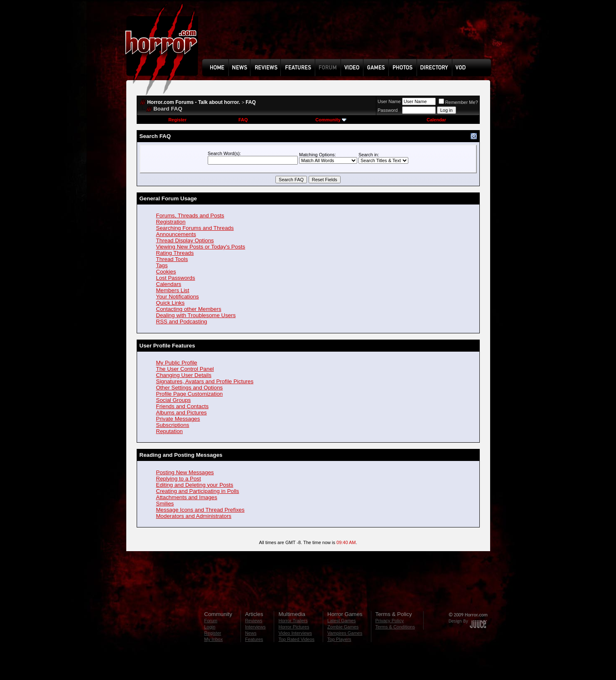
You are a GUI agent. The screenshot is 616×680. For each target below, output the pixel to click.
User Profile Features (167, 346)
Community (331, 120)
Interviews (255, 627)
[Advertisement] (349, 36)
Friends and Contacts (183, 406)
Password (388, 110)
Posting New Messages (185, 472)
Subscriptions (173, 425)
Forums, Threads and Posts (190, 216)
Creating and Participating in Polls (198, 491)
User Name (389, 101)
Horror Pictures (294, 627)
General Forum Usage (168, 198)
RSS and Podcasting (182, 322)
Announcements (176, 234)
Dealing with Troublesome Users (196, 315)
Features (254, 639)
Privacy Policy (390, 621)
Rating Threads (175, 253)
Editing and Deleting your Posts (195, 485)
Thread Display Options (185, 240)
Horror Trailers (293, 621)
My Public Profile (177, 363)
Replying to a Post (179, 479)
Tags (162, 265)
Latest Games (341, 621)
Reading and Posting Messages (181, 455)
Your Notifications (178, 297)
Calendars (169, 284)
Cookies (166, 272)
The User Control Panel (185, 369)
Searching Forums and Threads (195, 228)
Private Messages (178, 419)
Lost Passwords (176, 278)
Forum (211, 621)
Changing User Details (184, 375)
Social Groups (174, 400)
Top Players (339, 639)
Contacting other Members (189, 309)
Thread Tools (172, 259)
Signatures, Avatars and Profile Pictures (205, 381)
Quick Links (171, 303)
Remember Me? (458, 102)
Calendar (436, 120)
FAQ (251, 102)
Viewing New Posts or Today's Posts (201, 247)
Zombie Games (343, 627)
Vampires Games (345, 633)
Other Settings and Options (190, 388)
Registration (171, 222)
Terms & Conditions (395, 627)
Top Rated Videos (296, 639)
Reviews (254, 621)
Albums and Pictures (182, 413)
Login (210, 627)
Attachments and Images (187, 497)
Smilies (165, 504)
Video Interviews (295, 633)
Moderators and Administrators (194, 516)
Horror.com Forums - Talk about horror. (194, 102)
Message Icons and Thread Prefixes (200, 510)
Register (177, 120)
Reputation (169, 431)
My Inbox (214, 639)
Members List (173, 290)
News (251, 633)
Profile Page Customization (190, 394)
